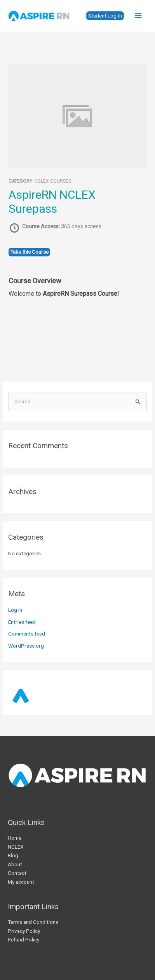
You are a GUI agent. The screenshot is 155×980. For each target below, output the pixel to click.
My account (21, 882)
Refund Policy (24, 939)
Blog (13, 855)
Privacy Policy (24, 931)
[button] (105, 16)
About (15, 864)
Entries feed (22, 622)
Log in (15, 610)
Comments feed (27, 634)
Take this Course (29, 252)
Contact (17, 873)
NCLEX (16, 847)
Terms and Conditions (33, 922)
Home (15, 838)
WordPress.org (26, 646)
